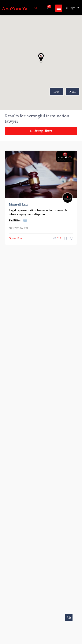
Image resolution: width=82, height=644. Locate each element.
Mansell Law (19, 205)
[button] (41, 58)
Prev (56, 92)
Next (73, 92)
